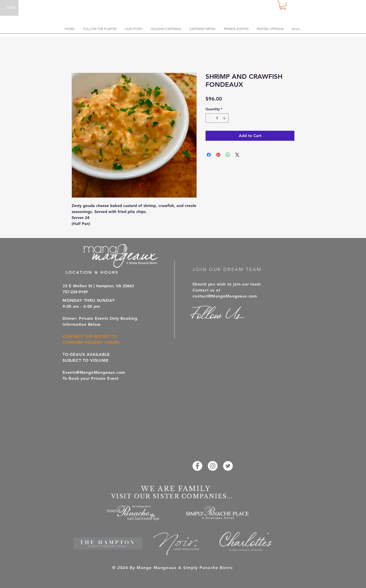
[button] (283, 5)
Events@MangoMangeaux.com (94, 372)
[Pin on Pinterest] (218, 155)
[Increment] (225, 118)
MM (11, 7)
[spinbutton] (217, 118)
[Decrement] (209, 118)
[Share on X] (237, 155)
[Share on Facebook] (209, 155)
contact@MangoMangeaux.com (225, 296)
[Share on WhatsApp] (228, 155)
